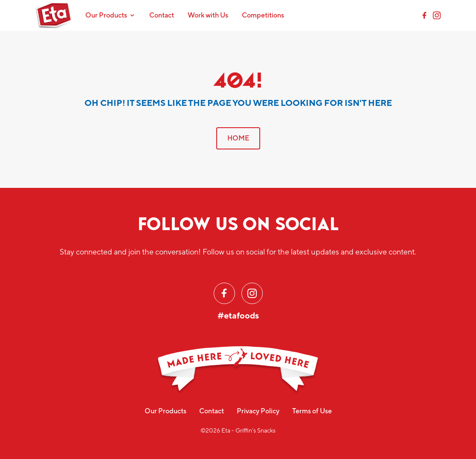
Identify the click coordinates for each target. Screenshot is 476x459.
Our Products (165, 411)
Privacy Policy (258, 411)
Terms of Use (312, 411)
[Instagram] (437, 15)
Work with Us (208, 15)
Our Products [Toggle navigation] (110, 15)
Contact (162, 15)
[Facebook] (424, 15)
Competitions (263, 15)
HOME (238, 138)
